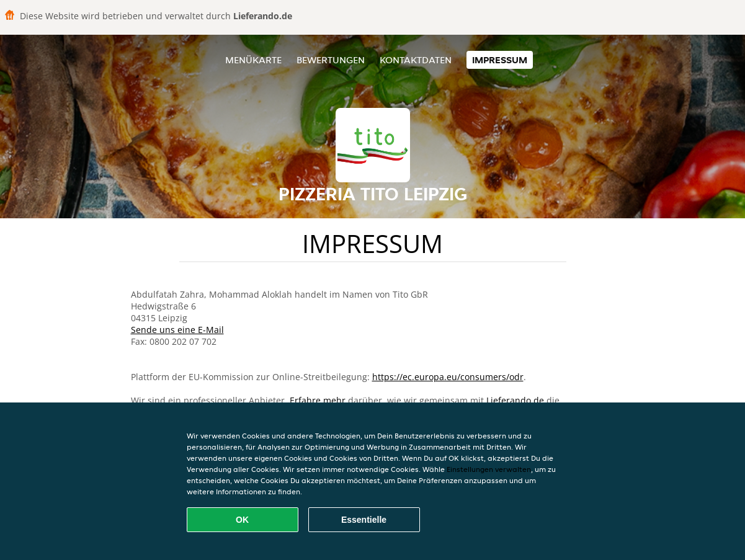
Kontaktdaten (416, 60)
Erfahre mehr (318, 400)
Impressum (500, 60)
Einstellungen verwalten (489, 469)
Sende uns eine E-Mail (177, 330)
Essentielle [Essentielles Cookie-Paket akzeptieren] (364, 520)
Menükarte (253, 60)
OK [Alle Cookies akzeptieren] (242, 520)
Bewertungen (331, 60)
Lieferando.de (515, 400)
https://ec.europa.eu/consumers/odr (448, 377)
